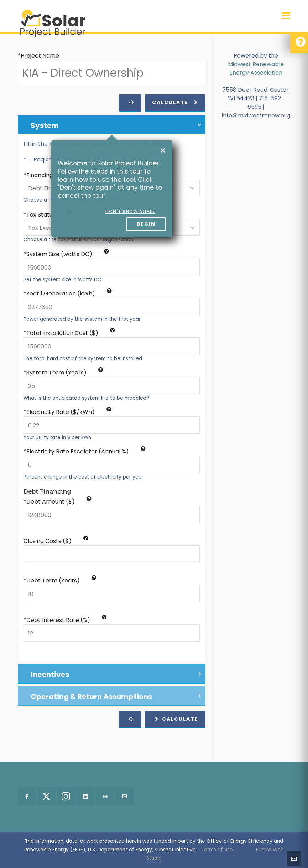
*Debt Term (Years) (60, 581)
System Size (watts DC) (68, 254)
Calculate (175, 102)
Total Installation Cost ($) (71, 333)
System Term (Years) (65, 372)
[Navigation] (286, 16)
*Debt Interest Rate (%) (65, 620)
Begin (146, 224)
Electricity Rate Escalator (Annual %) (86, 451)
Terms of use (217, 850)
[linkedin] (85, 796)
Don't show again (130, 211)
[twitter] (46, 796)
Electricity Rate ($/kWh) (69, 412)
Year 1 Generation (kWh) (69, 294)
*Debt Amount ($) (58, 502)
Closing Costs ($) (56, 541)
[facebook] (27, 796)
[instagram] (66, 796)
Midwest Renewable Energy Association (256, 68)
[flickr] (105, 796)
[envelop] (125, 796)
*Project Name (38, 56)
